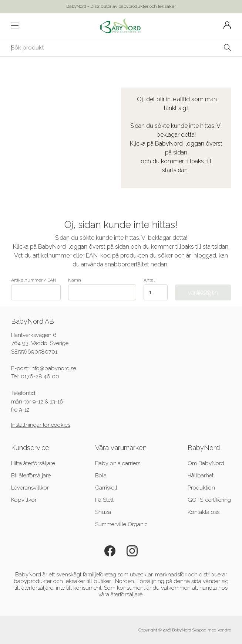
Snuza (103, 512)
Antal (149, 280)
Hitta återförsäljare (33, 463)
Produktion (201, 488)
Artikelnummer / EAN (36, 289)
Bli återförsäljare (31, 476)
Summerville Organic (121, 524)
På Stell (104, 500)
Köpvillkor (24, 500)
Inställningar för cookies (41, 425)
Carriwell (106, 488)
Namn (102, 289)
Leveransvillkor (30, 488)
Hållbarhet (201, 476)
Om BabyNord (206, 463)
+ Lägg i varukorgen (203, 292)
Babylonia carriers (118, 463)
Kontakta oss (204, 512)
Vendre (224, 630)
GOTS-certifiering (209, 500)
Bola (101, 476)
